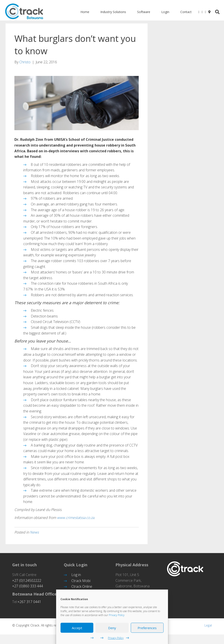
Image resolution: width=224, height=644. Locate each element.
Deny (112, 628)
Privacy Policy (117, 615)
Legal (208, 629)
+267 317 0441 (29, 605)
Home (86, 12)
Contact (187, 12)
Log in (76, 578)
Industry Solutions (114, 12)
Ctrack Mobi (81, 584)
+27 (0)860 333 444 (28, 589)
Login (166, 12)
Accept (77, 628)
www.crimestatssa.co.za (76, 521)
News (34, 536)
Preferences (147, 628)
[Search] (217, 12)
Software (145, 12)
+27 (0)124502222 (27, 584)
